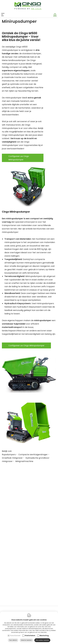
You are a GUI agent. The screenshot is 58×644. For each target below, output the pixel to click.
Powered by (28, 9)
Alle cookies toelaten (42, 640)
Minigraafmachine (24, 461)
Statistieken (30, 636)
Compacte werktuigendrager (33, 455)
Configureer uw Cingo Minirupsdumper (19, 158)
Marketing (44, 636)
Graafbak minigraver (12, 458)
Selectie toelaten (26, 640)
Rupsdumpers (9, 455)
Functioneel (15, 636)
